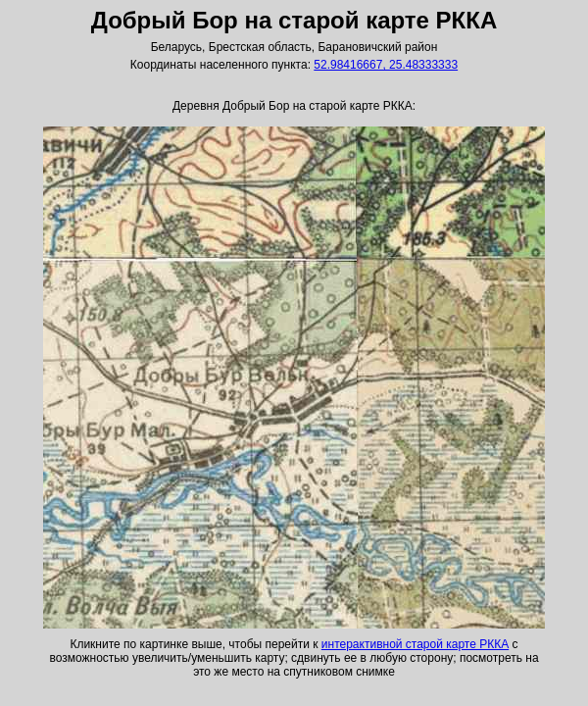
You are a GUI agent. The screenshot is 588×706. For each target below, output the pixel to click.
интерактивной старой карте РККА (415, 644)
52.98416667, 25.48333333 (386, 65)
